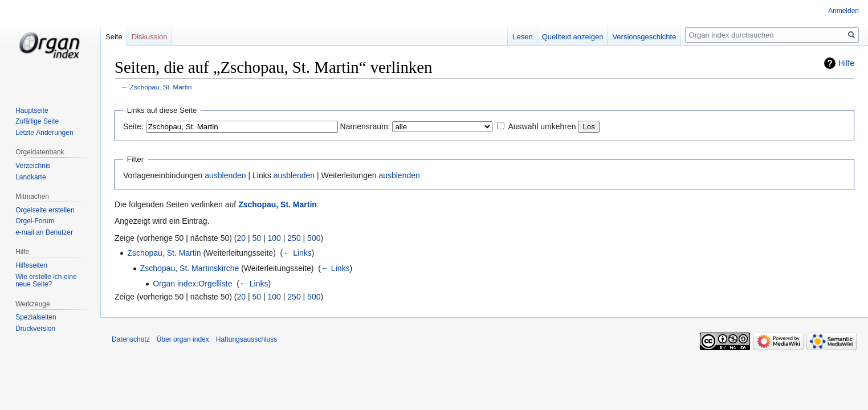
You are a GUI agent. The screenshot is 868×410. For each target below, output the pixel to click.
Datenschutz (131, 339)
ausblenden (225, 175)
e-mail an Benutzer (44, 232)
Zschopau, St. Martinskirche (190, 268)
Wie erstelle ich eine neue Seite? (46, 281)
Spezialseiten (36, 317)
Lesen (522, 37)
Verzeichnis (33, 166)
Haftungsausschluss (246, 339)
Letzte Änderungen (44, 133)
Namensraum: (365, 126)
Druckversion (35, 329)
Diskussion (150, 37)
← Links (297, 253)
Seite (114, 37)
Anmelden (843, 11)
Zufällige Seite (37, 121)
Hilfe (846, 63)
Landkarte (30, 177)
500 (314, 238)
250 (294, 238)
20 (242, 238)
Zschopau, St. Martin (161, 87)
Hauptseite (32, 110)
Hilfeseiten (31, 265)
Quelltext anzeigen (573, 37)
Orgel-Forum (35, 221)
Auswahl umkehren (542, 126)
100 (274, 238)
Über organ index (183, 339)
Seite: (133, 126)
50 (257, 238)
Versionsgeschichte (644, 37)
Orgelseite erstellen (45, 210)
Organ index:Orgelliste (192, 284)
